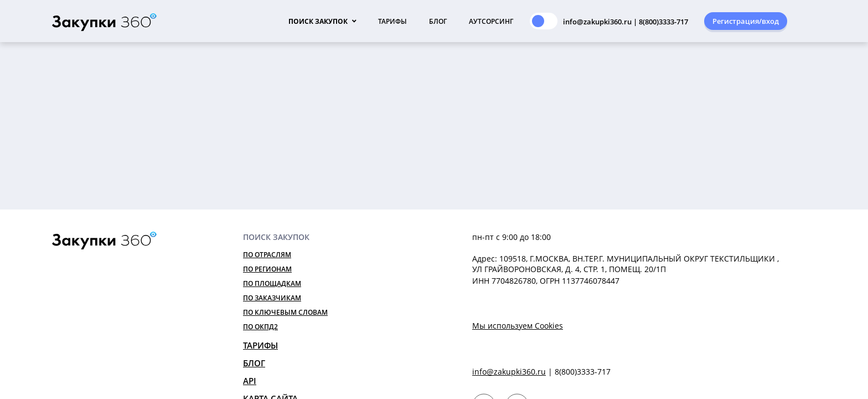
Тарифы (392, 21)
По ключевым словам (285, 312)
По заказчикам (272, 298)
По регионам (267, 269)
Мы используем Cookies (518, 326)
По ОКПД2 (260, 327)
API (250, 381)
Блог (438, 21)
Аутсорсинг (491, 21)
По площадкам (272, 283)
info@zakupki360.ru (509, 372)
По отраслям (267, 255)
